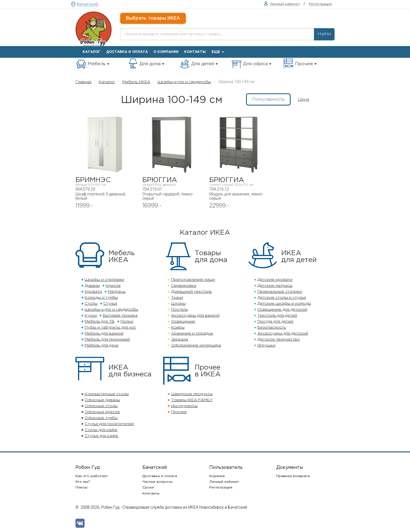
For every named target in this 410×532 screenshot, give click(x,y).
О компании (166, 52)
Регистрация (221, 487)
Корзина (217, 476)
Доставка (127, 52)
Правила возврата (293, 476)
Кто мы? (83, 482)
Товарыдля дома (211, 257)
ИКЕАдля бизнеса (130, 371)
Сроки (148, 487)
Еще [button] (218, 52)
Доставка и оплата (160, 476)
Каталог (92, 52)
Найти (324, 34)
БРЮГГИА (172, 182)
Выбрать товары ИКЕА (153, 18)
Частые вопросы (157, 482)
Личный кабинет (224, 482)
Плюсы (81, 487)
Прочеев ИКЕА (208, 371)
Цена (304, 99)
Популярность (268, 99)
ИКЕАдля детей (299, 257)
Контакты (195, 52)
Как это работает (92, 476)
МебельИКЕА (122, 257)
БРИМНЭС (105, 182)
